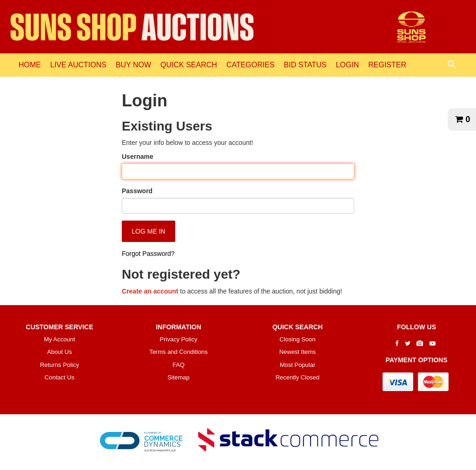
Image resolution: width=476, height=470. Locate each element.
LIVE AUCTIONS (78, 65)
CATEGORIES (251, 65)
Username (138, 157)
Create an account (150, 291)
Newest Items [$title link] (298, 352)
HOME (30, 65)
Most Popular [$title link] (298, 365)
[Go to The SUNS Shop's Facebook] (397, 343)
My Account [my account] (59, 339)
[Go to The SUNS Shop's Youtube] (433, 343)
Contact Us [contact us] (59, 377)
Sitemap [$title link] (178, 377)
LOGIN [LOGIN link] (347, 65)
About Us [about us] (59, 352)
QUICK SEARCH (189, 65)
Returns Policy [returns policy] (59, 365)
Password (137, 191)
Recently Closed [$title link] (298, 377)
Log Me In (148, 231)
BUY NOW (133, 65)
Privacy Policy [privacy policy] (179, 339)
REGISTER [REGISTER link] (387, 65)
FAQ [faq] (178, 365)
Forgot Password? (148, 254)
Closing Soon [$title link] (297, 339)
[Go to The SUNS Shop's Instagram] (420, 343)
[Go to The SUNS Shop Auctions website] (411, 26)
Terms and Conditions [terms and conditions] (178, 352)
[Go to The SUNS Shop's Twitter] (408, 343)
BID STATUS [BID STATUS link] (305, 65)
